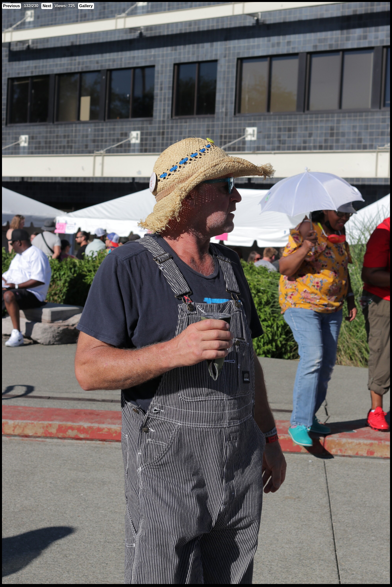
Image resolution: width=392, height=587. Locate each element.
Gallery (86, 6)
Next (47, 6)
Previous (11, 6)
